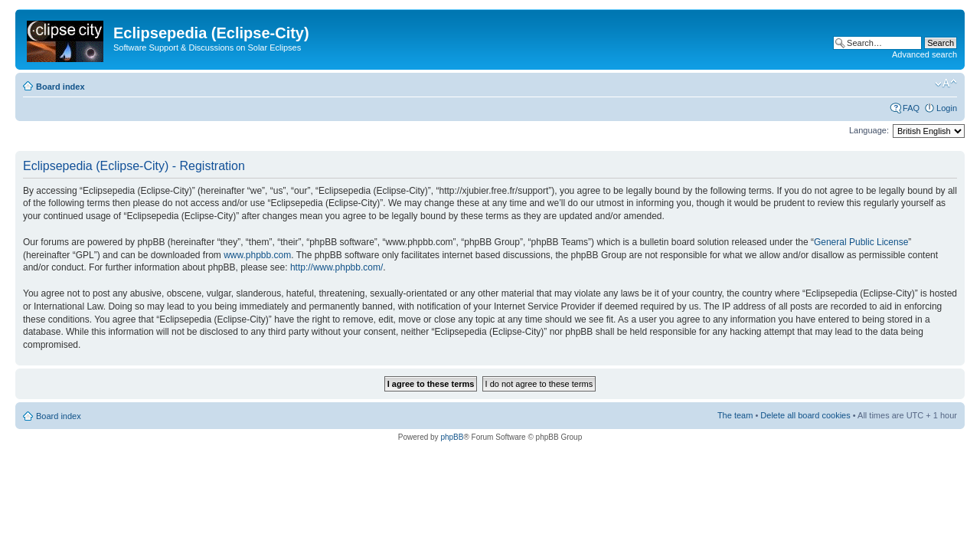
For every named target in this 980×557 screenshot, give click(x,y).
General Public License (861, 242)
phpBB (452, 437)
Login (947, 108)
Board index (60, 87)
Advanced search (924, 54)
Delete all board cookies (805, 415)
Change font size (946, 84)
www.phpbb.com (257, 255)
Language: (869, 130)
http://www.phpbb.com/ (336, 267)
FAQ (911, 108)
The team (735, 415)
